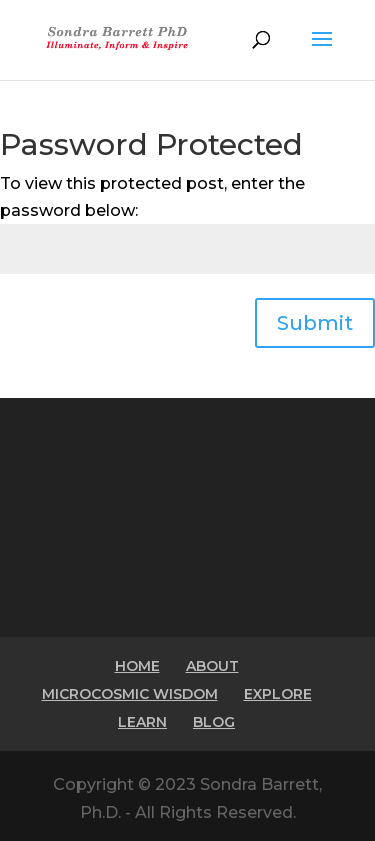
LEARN (142, 722)
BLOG (214, 722)
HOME (137, 666)
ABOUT (212, 666)
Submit (315, 323)
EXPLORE (278, 694)
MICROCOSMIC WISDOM (130, 694)
